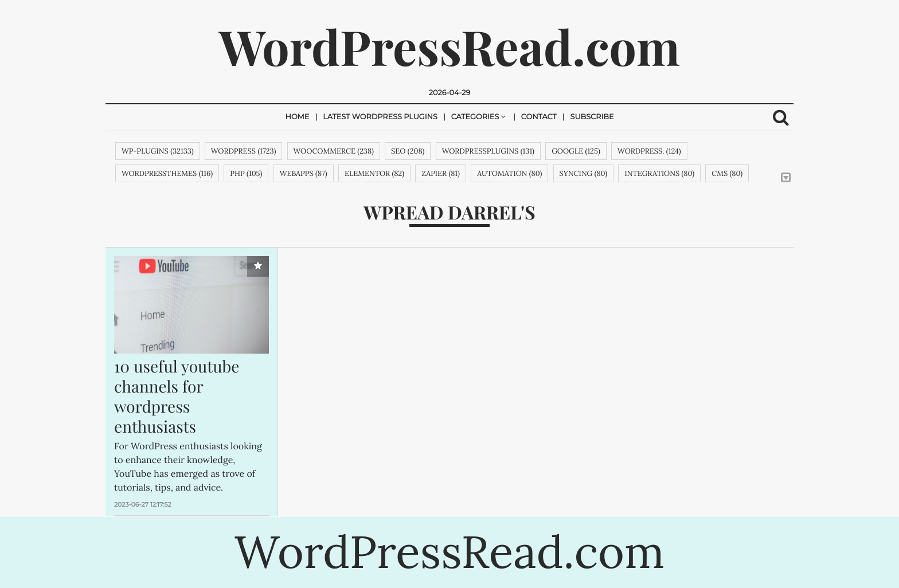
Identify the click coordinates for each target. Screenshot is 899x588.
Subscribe (592, 117)
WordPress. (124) (649, 151)
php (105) (246, 173)
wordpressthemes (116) (167, 173)
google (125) (576, 151)
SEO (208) (408, 151)
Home (297, 117)
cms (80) (727, 173)
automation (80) (509, 173)
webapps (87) (304, 173)
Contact (539, 117)
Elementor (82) (374, 173)
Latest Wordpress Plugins (380, 117)
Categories (475, 117)
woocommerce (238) (334, 151)
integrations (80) (659, 173)
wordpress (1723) (244, 151)
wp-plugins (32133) (158, 151)
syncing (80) (584, 173)
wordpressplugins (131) (488, 151)
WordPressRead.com (449, 46)
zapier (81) (441, 173)
